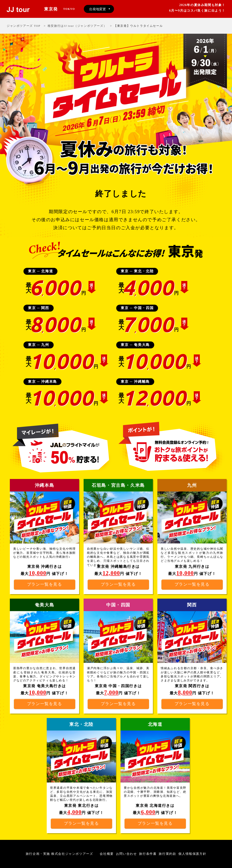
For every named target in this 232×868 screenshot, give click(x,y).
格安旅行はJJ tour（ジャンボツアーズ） (77, 26)
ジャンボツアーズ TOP (24, 26)
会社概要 (107, 854)
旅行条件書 (148, 854)
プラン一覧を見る (45, 704)
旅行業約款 (167, 854)
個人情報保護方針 (192, 854)
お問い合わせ (127, 854)
